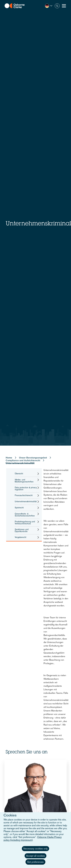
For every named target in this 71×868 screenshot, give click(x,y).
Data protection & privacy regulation (26, 489)
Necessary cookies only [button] (35, 849)
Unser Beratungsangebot (33, 458)
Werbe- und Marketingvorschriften (24, 481)
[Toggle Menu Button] (64, 6)
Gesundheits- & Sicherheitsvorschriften (25, 515)
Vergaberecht (21, 537)
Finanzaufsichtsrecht (24, 495)
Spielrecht (19, 508)
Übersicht (19, 474)
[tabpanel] (36, 807)
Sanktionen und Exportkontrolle (22, 530)
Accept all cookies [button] (35, 856)
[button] (49, 6)
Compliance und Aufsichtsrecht (23, 460)
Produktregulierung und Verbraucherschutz (25, 523)
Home (9, 458)
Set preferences (35, 862)
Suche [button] (57, 6)
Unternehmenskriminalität (26, 502)
